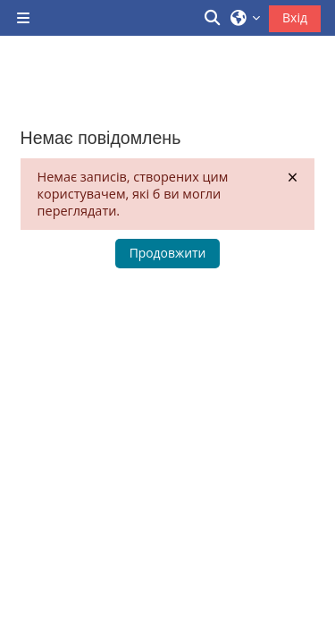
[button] (214, 18)
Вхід (295, 17)
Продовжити (168, 253)
